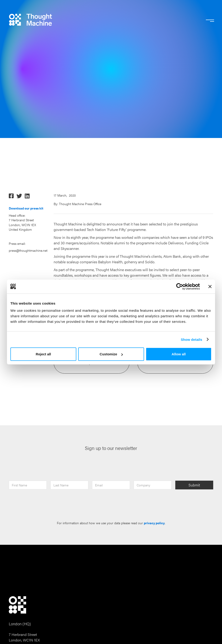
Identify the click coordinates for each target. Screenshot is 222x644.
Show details (192, 339)
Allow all (179, 354)
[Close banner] (210, 286)
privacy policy (154, 523)
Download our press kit (26, 208)
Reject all (43, 354)
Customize (111, 354)
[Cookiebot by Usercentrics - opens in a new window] (180, 286)
